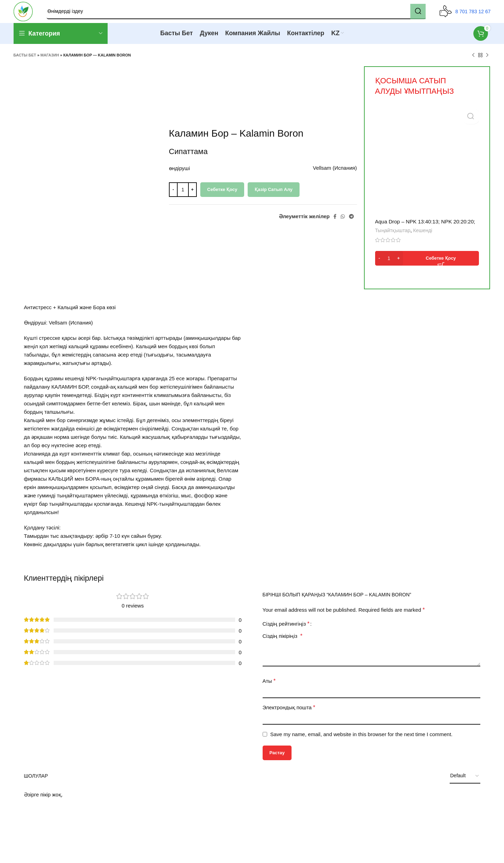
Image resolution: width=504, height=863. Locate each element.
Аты (269, 686)
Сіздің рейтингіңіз (286, 629)
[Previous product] (473, 60)
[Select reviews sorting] (465, 781)
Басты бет (25, 60)
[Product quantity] (183, 194)
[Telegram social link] (351, 221)
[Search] (239, 14)
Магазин (50, 60)
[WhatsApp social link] (343, 221)
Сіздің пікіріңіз (283, 641)
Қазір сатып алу (273, 195)
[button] (427, 264)
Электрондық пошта (289, 712)
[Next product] (487, 60)
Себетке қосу (222, 195)
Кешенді (423, 236)
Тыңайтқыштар (393, 236)
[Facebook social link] (335, 221)
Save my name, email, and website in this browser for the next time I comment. (362, 739)
